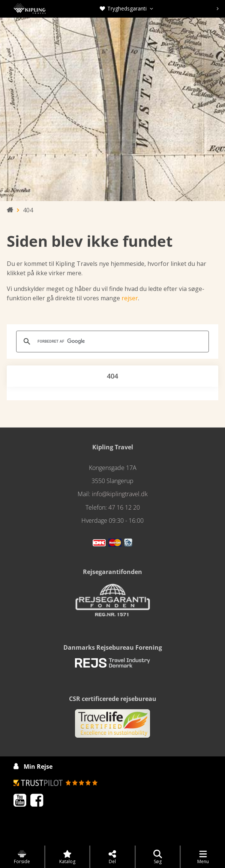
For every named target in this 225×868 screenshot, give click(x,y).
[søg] (111, 342)
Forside (22, 857)
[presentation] (218, 9)
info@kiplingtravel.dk (120, 494)
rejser (130, 298)
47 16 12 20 (124, 507)
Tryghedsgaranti (126, 8)
